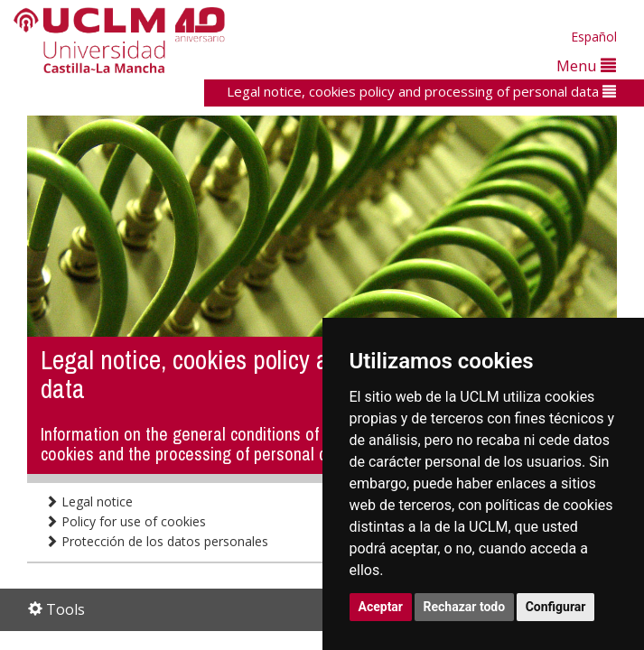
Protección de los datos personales (157, 541)
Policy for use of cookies (126, 521)
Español (594, 37)
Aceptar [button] (381, 607)
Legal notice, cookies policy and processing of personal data (421, 91)
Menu (586, 65)
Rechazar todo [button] (465, 607)
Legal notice (89, 501)
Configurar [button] (556, 607)
